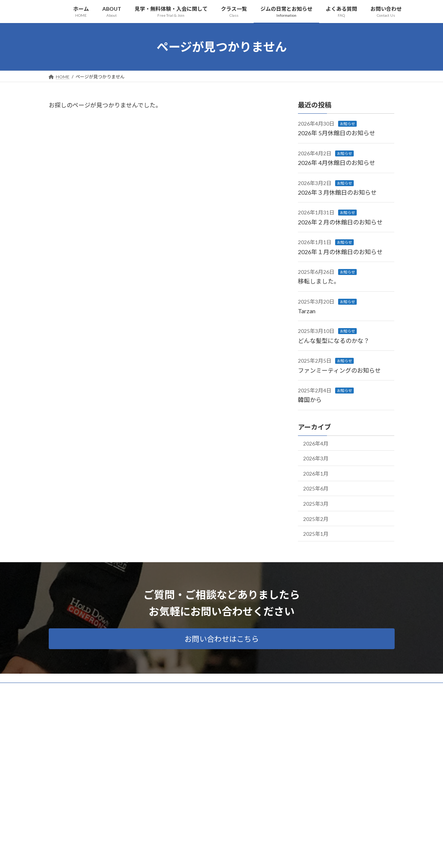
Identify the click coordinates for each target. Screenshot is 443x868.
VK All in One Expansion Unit (269, 855)
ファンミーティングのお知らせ (339, 370)
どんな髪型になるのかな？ (334, 340)
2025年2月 (316, 519)
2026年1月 (316, 473)
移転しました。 (319, 281)
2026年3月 (316, 458)
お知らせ (347, 124)
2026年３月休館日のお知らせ (337, 192)
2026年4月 (316, 443)
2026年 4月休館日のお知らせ (337, 163)
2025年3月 (316, 504)
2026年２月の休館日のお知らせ (340, 222)
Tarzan (307, 311)
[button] (222, 639)
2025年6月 (316, 488)
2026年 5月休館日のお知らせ (337, 133)
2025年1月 (316, 534)
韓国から (310, 400)
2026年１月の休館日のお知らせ (340, 251)
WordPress (181, 855)
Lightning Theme (219, 855)
